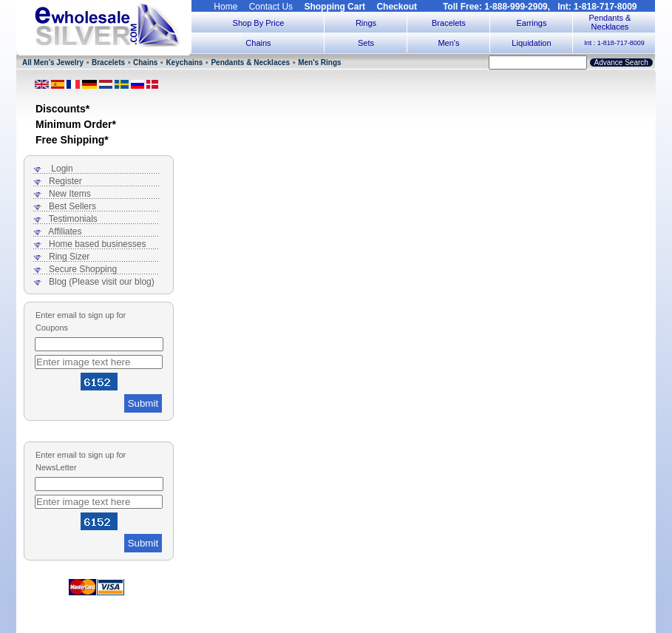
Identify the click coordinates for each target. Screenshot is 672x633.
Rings (366, 23)
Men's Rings (320, 62)
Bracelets (449, 23)
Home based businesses (97, 244)
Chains (258, 43)
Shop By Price (259, 23)
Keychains (184, 62)
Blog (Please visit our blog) (102, 282)
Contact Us (271, 7)
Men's (448, 43)
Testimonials (73, 219)
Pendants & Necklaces (610, 22)
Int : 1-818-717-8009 (614, 43)
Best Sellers (72, 206)
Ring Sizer (69, 257)
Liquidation (531, 43)
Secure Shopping (83, 269)
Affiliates (65, 231)
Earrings (531, 23)
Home (225, 7)
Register (65, 181)
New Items (70, 194)
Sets (366, 43)
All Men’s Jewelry (53, 62)
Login (62, 169)
